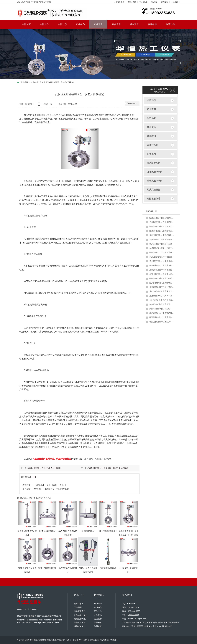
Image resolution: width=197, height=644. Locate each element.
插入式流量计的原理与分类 (161, 244)
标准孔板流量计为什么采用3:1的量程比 (45, 468)
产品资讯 (98, 24)
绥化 (62, 485)
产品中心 (83, 24)
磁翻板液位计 (154, 199)
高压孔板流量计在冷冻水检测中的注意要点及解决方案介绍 (162, 265)
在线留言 (175, 2)
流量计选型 (132, 2)
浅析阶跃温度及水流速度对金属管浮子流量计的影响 (162, 291)
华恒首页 (29, 24)
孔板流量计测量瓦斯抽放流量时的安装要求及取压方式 (162, 227)
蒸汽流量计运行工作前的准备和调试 (162, 313)
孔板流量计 (40, 485)
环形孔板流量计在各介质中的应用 (162, 322)
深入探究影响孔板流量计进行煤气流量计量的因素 (162, 283)
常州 (55, 485)
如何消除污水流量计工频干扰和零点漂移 (162, 248)
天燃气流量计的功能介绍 (160, 309)
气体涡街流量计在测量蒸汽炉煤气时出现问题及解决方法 (162, 222)
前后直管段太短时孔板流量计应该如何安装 (162, 257)
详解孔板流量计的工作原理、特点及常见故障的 (108, 468)
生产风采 (151, 118)
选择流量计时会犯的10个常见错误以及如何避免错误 (162, 296)
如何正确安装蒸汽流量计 (160, 304)
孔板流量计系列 (155, 172)
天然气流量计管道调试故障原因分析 (162, 240)
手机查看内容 (39, 105)
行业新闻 (151, 109)
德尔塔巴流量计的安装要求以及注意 (162, 261)
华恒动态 (65, 24)
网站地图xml (105, 640)
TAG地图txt (113, 640)
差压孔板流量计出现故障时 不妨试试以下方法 (162, 235)
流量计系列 (152, 145)
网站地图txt (95, 640)
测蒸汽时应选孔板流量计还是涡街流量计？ (162, 231)
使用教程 (155, 24)
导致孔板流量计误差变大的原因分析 (162, 274)
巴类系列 (151, 154)
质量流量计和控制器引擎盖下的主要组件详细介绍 (162, 287)
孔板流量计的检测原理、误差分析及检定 (52, 459)
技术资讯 (151, 127)
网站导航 (154, 2)
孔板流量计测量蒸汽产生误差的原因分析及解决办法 (162, 278)
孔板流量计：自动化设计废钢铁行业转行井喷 (162, 253)
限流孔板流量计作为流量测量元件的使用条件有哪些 (162, 317)
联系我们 (164, 2)
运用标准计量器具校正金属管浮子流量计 (162, 300)
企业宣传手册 (119, 2)
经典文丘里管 (154, 190)
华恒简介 (47, 24)
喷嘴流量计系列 (155, 181)
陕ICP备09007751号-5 (81, 640)
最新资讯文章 (151, 211)
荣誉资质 (137, 24)
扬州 (49, 485)
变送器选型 (143, 2)
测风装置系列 (154, 163)
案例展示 (119, 24)
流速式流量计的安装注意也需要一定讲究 (162, 218)
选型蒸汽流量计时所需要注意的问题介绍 (162, 270)
